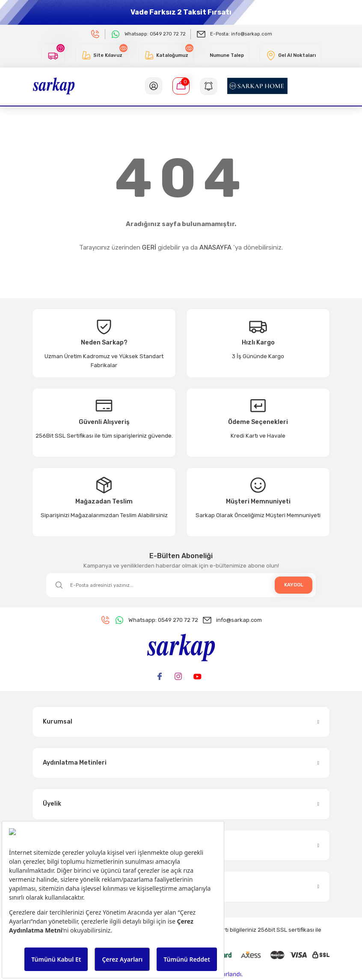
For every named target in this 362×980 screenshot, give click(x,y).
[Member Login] (154, 86)
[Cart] (181, 86)
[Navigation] (208, 86)
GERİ (149, 247)
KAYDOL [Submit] (294, 585)
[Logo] (54, 85)
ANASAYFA (215, 247)
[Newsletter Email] (181, 585)
